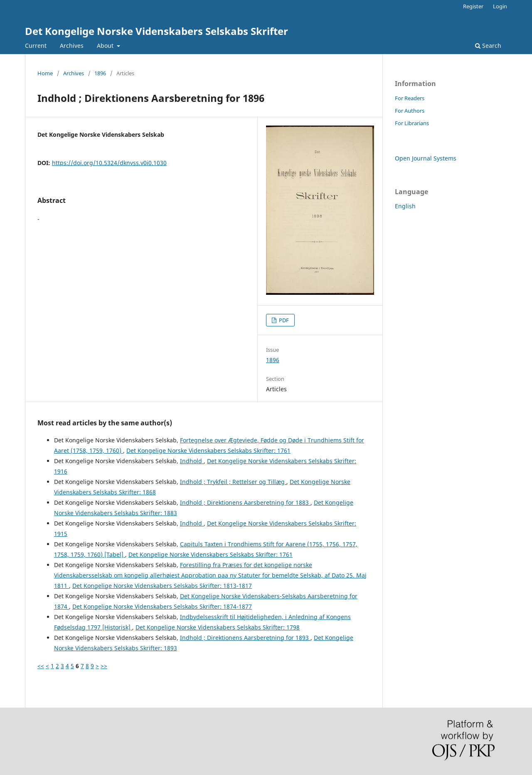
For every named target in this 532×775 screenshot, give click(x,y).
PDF (283, 320)
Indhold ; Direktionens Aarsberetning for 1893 (245, 638)
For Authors (410, 111)
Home (45, 73)
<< (41, 666)
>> (104, 666)
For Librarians (412, 123)
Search (488, 46)
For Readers (410, 98)
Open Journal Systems (426, 158)
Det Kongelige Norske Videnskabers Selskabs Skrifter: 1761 (208, 450)
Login (500, 6)
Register (473, 6)
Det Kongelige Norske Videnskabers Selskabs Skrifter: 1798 (218, 627)
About (106, 46)
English (405, 206)
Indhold (192, 461)
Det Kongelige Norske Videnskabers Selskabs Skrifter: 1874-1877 (162, 606)
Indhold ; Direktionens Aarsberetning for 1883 (245, 502)
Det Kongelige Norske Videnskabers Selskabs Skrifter (156, 31)
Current (36, 46)
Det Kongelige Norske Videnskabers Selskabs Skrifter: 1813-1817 (162, 586)
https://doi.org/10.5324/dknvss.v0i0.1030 (109, 163)
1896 (100, 73)
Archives (72, 46)
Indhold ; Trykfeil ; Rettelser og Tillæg (233, 482)
